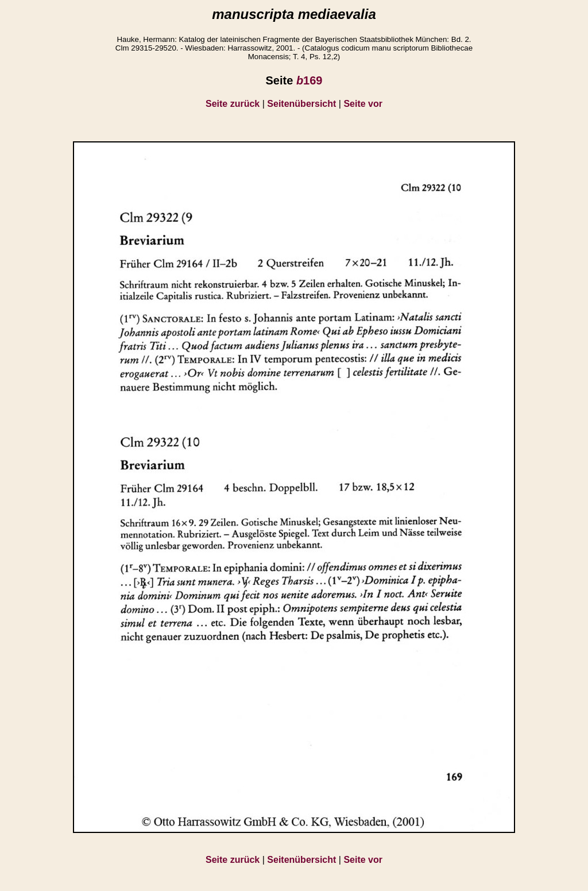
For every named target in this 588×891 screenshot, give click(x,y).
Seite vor (363, 104)
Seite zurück (233, 104)
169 (310, 80)
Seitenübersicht (301, 104)
